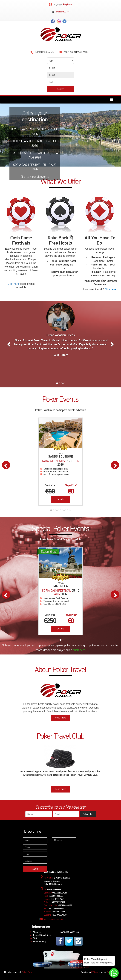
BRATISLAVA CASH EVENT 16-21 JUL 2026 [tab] (35, 131)
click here (79, 650)
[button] (9, 344)
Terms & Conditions (42, 935)
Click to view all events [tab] (35, 177)
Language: (61, 5)
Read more (60, 718)
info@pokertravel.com (54, 919)
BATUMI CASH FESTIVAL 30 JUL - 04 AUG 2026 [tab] (35, 155)
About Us (37, 932)
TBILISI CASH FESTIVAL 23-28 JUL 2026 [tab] (35, 143)
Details (60, 499)
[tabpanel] (60, 135)
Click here (13, 284)
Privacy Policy (39, 941)
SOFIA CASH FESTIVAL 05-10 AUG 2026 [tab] (35, 167)
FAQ (35, 938)
